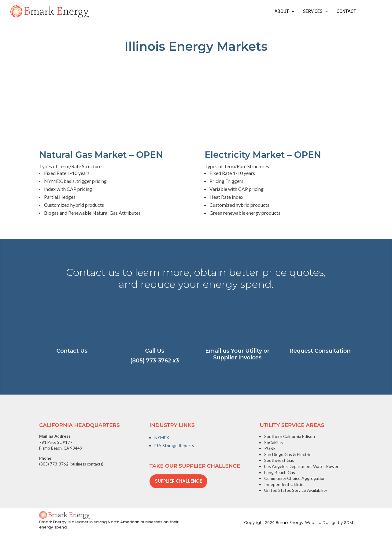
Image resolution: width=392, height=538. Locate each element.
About (282, 11)
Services (313, 11)
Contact (346, 11)
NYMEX (162, 438)
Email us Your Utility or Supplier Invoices (237, 354)
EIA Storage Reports (174, 445)
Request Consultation (320, 351)
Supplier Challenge (178, 481)
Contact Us (72, 351)
